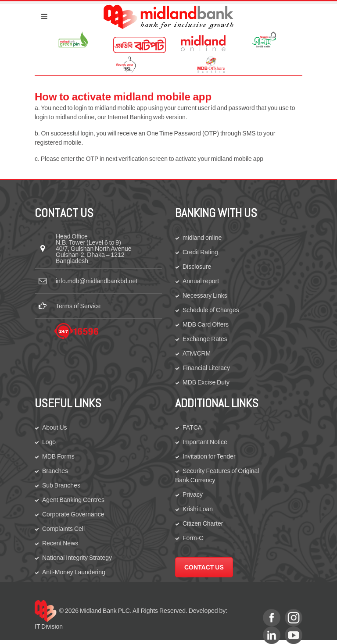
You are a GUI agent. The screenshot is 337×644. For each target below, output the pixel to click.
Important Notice (205, 442)
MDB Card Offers (206, 324)
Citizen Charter (203, 523)
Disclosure (197, 267)
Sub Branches (61, 485)
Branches (55, 471)
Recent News (60, 543)
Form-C (193, 538)
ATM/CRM (197, 353)
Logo (49, 442)
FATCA (192, 427)
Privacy (193, 495)
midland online (202, 238)
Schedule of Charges (211, 310)
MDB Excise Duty (206, 382)
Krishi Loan (198, 509)
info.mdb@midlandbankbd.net (97, 281)
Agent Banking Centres (73, 500)
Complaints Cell (63, 529)
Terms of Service (78, 306)
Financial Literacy (206, 368)
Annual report (201, 281)
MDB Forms (58, 456)
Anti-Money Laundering (74, 572)
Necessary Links (205, 295)
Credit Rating (200, 252)
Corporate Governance (73, 514)
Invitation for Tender (209, 456)
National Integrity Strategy (77, 558)
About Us (55, 427)
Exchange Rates (205, 339)
